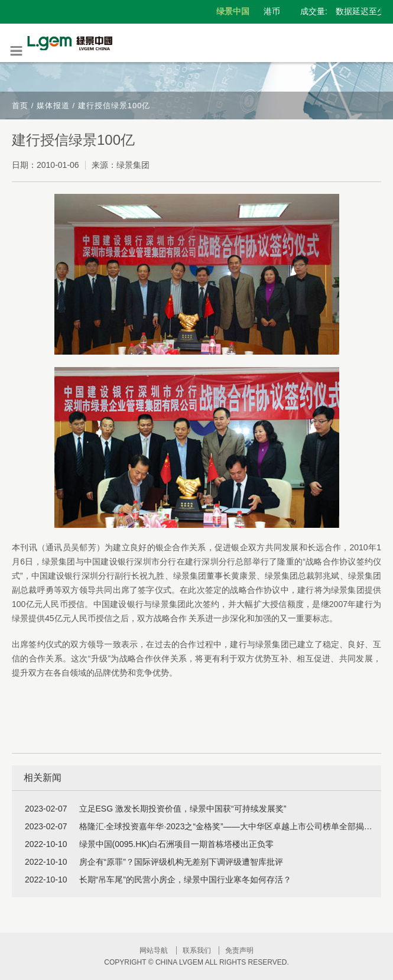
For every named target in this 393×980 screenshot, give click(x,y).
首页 (20, 106)
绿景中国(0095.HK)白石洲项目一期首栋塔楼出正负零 (177, 844)
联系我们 (197, 950)
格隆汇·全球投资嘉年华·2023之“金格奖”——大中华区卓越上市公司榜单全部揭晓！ (230, 826)
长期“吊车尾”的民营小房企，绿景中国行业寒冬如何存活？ (185, 880)
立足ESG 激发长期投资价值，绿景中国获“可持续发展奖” (183, 809)
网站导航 (154, 950)
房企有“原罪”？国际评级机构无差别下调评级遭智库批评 (181, 862)
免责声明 (239, 950)
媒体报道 (53, 106)
